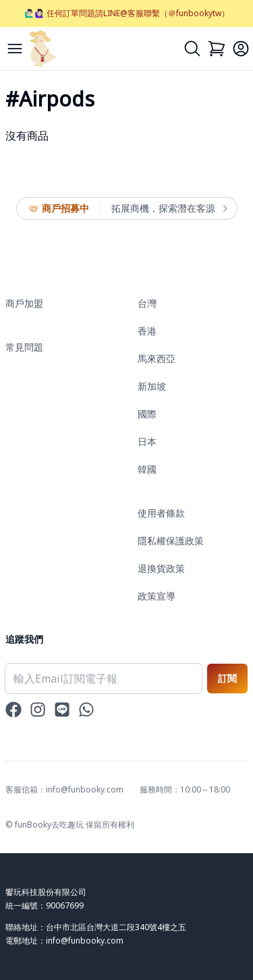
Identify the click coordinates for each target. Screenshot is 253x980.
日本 (147, 441)
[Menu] (15, 49)
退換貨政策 (161, 568)
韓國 (147, 469)
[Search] (192, 49)
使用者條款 (161, 513)
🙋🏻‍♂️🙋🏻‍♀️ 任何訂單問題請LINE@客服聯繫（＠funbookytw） (127, 13)
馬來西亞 (157, 358)
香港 (147, 331)
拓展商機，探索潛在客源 (169, 208)
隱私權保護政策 (171, 541)
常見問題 (24, 347)
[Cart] (217, 49)
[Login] (241, 49)
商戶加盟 (24, 303)
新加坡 (152, 386)
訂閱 (227, 678)
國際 (147, 414)
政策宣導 (157, 596)
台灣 (147, 303)
